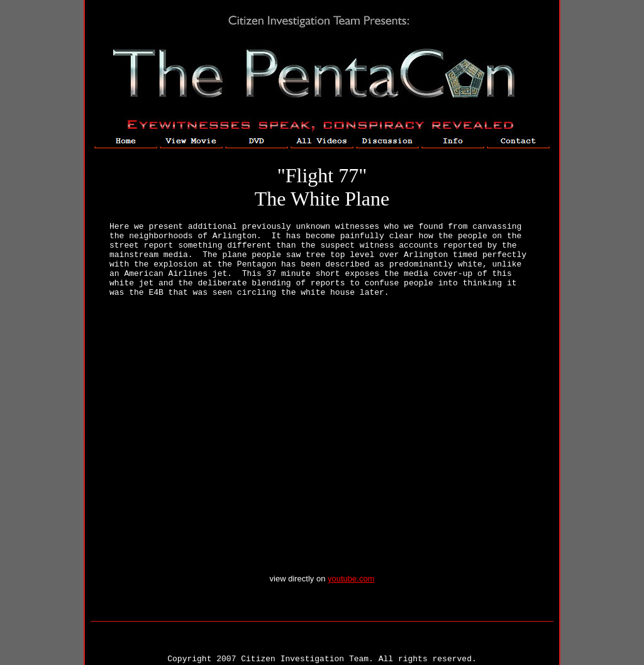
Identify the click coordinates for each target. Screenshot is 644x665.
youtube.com (351, 579)
